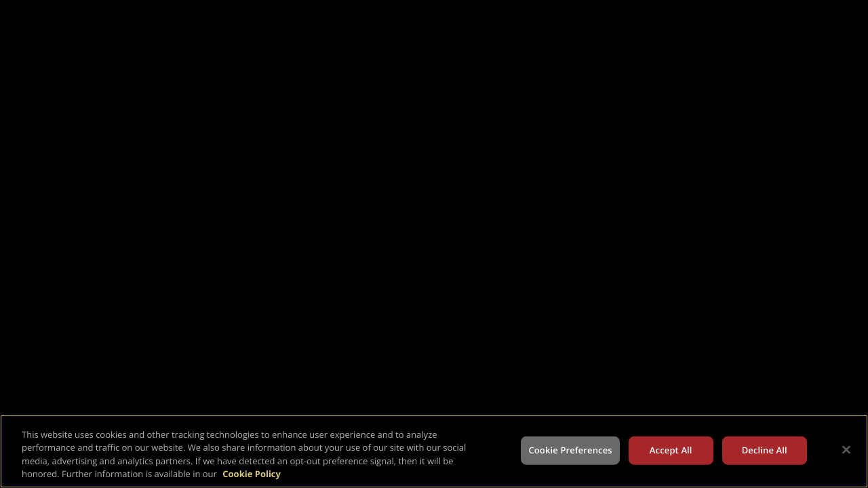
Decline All (765, 450)
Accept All (671, 450)
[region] (434, 451)
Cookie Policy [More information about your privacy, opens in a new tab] (252, 474)
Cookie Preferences (570, 450)
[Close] (846, 449)
